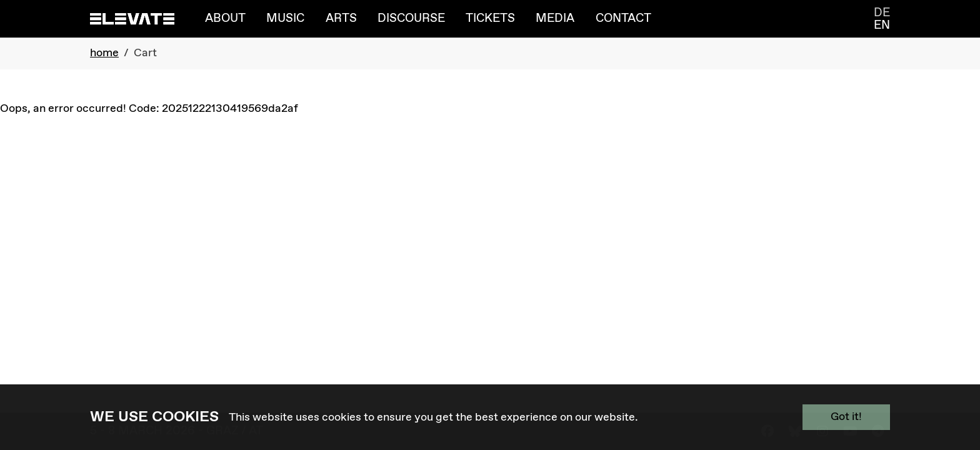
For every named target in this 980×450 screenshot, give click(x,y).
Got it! (846, 417)
